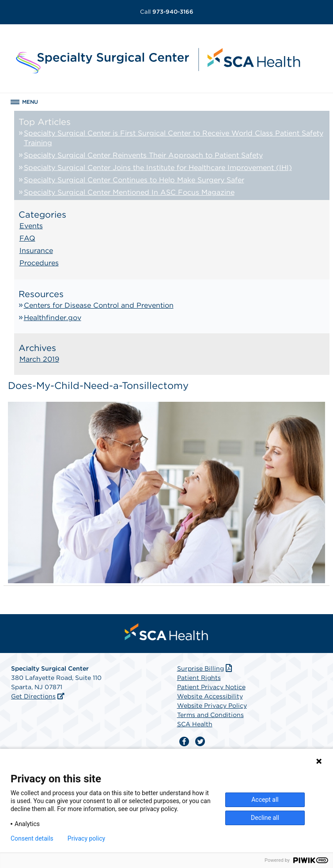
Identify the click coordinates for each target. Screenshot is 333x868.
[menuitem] (166, 632)
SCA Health (195, 724)
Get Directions (33, 696)
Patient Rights (199, 678)
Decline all (265, 818)
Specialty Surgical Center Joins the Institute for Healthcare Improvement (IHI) (158, 168)
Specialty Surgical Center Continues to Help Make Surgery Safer (134, 180)
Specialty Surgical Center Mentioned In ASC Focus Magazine (129, 192)
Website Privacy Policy (212, 706)
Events (31, 226)
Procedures (39, 263)
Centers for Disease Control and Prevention (99, 305)
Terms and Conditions (210, 715)
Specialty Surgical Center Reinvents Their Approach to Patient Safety (143, 155)
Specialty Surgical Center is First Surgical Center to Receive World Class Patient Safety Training (174, 138)
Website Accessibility (210, 696)
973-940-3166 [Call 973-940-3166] (167, 12)
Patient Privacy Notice (211, 687)
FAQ (27, 238)
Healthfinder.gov (53, 318)
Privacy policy (86, 838)
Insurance (36, 251)
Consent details (32, 838)
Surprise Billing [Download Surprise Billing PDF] (206, 668)
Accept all (265, 800)
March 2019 (39, 359)
